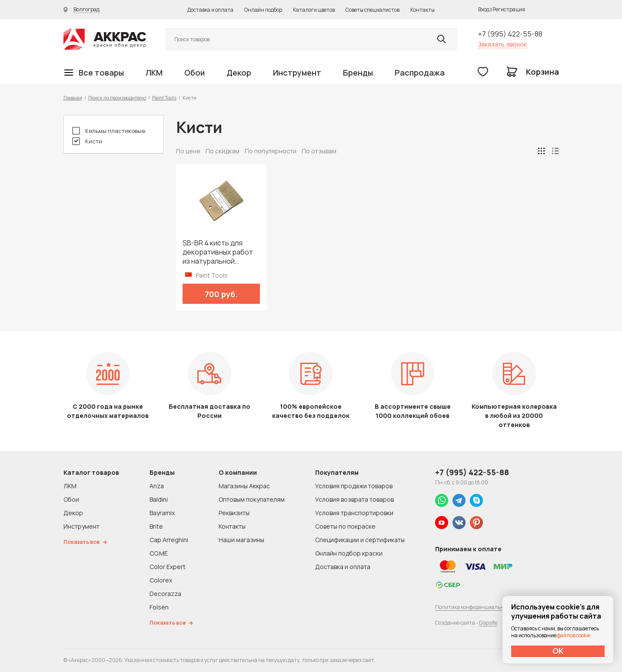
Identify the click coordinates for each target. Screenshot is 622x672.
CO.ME (159, 553)
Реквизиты (234, 513)
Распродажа (420, 73)
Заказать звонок (502, 44)
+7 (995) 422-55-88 (510, 34)
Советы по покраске (345, 526)
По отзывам (319, 151)
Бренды (358, 73)
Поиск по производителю (117, 98)
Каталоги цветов (314, 10)
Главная (73, 98)
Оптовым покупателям (252, 499)
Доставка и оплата (210, 10)
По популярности (271, 151)
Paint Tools (164, 98)
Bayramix (162, 513)
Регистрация (509, 9)
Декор (239, 73)
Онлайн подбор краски (349, 553)
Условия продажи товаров (354, 486)
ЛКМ (154, 73)
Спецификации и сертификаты (360, 540)
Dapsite (488, 623)
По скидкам (223, 151)
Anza (157, 486)
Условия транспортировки (354, 513)
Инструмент (297, 73)
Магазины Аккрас (244, 486)
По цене (188, 151)
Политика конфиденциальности (475, 607)
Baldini (159, 499)
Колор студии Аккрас (105, 39)
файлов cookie (574, 635)
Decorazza (165, 594)
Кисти (87, 141)
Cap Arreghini (169, 540)
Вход (484, 9)
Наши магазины (241, 540)
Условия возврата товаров (354, 499)
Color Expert (168, 567)
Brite (156, 526)
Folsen (159, 607)
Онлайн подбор (263, 10)
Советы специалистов (373, 10)
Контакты (422, 10)
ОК (558, 651)
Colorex (161, 580)
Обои (195, 73)
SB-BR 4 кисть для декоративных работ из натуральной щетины (218, 252)
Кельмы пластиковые (109, 131)
